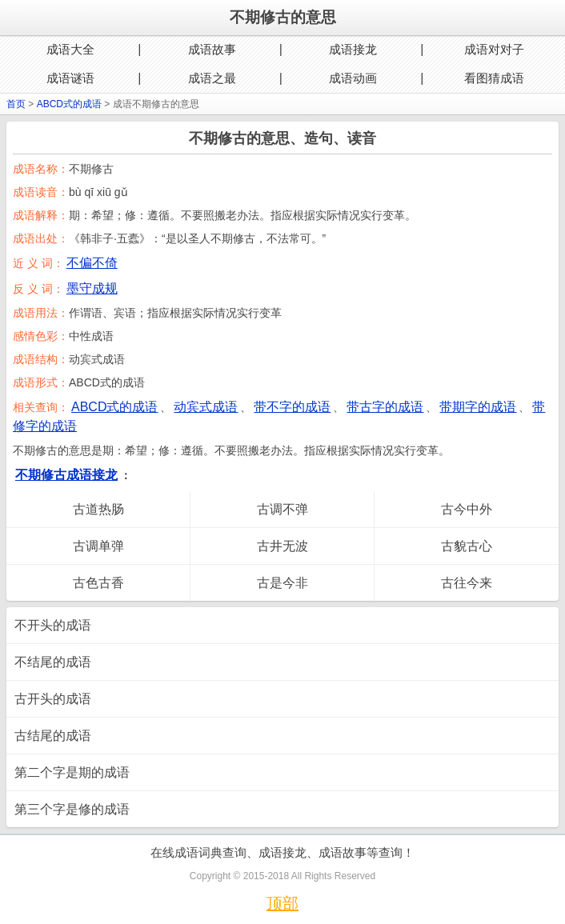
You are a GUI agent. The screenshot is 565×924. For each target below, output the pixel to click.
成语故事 (212, 49)
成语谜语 (70, 78)
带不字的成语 (292, 407)
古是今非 (282, 583)
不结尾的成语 (53, 662)
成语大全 (70, 49)
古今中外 (467, 509)
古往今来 (467, 583)
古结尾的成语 (53, 736)
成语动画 (353, 78)
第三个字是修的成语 (72, 809)
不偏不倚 (92, 263)
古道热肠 (98, 509)
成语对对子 (494, 49)
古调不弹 (282, 509)
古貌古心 (467, 546)
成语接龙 (353, 49)
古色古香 (98, 583)
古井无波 (282, 546)
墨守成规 (92, 288)
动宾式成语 (206, 407)
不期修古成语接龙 (66, 475)
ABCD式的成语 (69, 104)
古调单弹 (98, 546)
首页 (16, 104)
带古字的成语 (385, 407)
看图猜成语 (494, 78)
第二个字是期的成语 (72, 772)
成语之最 (212, 78)
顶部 (282, 903)
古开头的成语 (53, 699)
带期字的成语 (478, 407)
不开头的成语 (53, 625)
